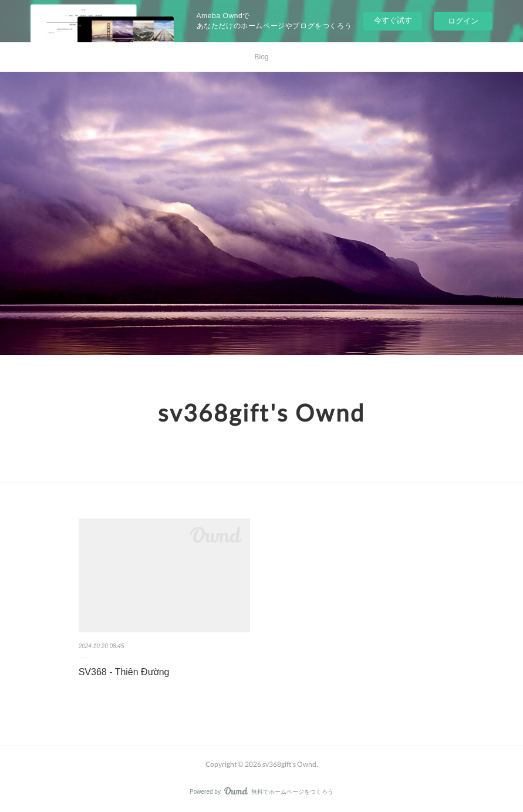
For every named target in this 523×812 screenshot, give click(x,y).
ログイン (463, 21)
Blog (261, 57)
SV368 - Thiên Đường (124, 672)
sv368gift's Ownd (261, 413)
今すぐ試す (393, 20)
